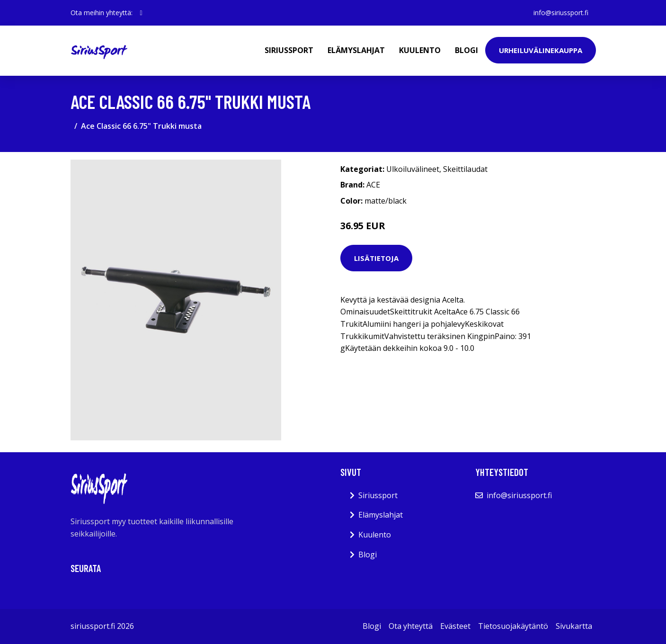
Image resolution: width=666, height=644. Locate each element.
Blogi (466, 50)
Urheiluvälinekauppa (541, 50)
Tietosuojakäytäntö (513, 626)
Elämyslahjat (356, 50)
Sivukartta (574, 626)
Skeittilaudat (465, 169)
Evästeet (455, 626)
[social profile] (141, 13)
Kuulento (420, 50)
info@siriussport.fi (561, 13)
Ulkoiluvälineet (413, 169)
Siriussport (289, 50)
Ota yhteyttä (411, 626)
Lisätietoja (376, 258)
